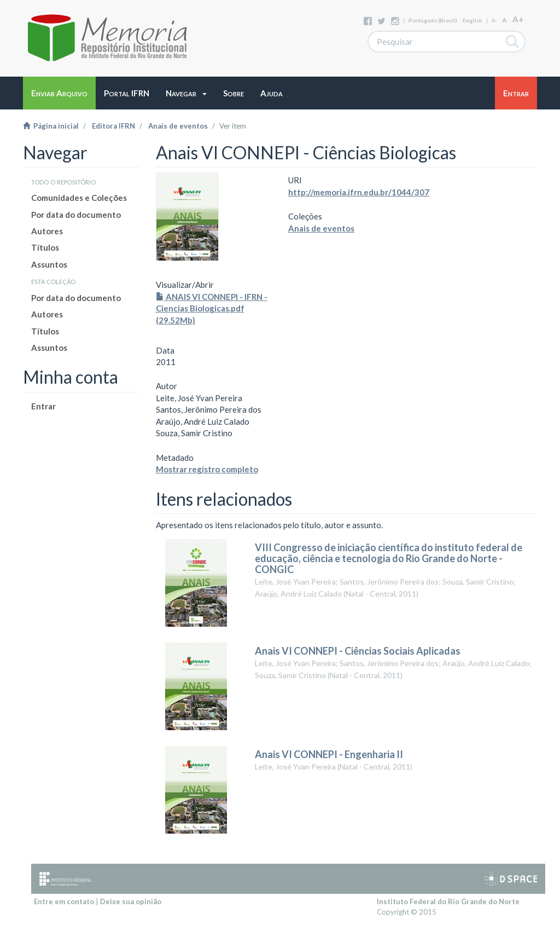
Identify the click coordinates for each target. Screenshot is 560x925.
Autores (47, 231)
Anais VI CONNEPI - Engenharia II (329, 754)
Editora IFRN (113, 126)
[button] (186, 93)
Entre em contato (64, 901)
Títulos (45, 247)
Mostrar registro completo (207, 469)
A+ (518, 19)
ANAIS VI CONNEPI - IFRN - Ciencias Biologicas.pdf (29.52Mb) (212, 308)
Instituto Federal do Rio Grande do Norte (448, 901)
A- (494, 21)
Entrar (43, 406)
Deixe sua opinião (131, 901)
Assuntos (49, 264)
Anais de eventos (178, 126)
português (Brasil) (433, 20)
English (472, 20)
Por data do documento (76, 215)
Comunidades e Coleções (79, 198)
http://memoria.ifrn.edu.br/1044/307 (359, 192)
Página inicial (51, 126)
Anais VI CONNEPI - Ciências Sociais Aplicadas (358, 651)
